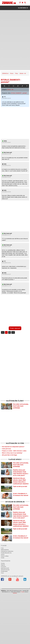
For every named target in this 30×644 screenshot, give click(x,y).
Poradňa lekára (4, 571)
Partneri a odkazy (5, 556)
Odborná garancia (5, 550)
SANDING (15, 593)
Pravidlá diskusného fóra (6, 553)
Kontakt (3, 558)
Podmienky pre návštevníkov (7, 551)
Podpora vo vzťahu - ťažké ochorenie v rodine (14, 451)
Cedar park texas (6, 449)
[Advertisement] (15, 25)
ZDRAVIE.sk (5, 73)
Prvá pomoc (4, 567)
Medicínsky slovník (5, 568)
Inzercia (3, 554)
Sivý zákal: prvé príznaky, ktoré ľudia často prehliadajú (21, 406)
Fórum (12, 73)
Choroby (3, 563)
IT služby (22, 592)
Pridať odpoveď (15, 328)
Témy (16, 73)
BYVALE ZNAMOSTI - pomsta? (19, 93)
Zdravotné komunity (5, 570)
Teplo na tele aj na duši (20, 486)
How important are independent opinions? (13, 447)
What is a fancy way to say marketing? (12, 453)
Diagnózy (3, 565)
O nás (2, 548)
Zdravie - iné (23, 73)
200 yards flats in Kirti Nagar (9, 455)
